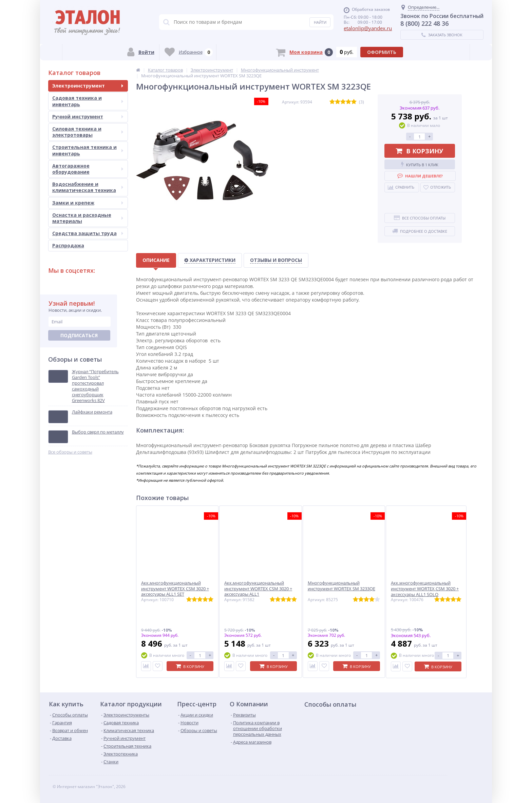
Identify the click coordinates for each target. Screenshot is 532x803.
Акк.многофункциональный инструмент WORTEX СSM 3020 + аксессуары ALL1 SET (175, 589)
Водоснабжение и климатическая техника (88, 187)
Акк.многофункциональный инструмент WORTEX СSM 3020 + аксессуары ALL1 (256, 589)
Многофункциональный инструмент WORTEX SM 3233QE (338, 586)
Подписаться (79, 335)
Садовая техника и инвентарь (88, 101)
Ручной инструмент (88, 117)
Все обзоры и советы (70, 452)
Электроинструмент (88, 86)
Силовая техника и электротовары (88, 132)
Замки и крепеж (88, 203)
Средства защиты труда (88, 233)
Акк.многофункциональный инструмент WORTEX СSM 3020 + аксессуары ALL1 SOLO (419, 589)
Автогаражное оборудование (88, 169)
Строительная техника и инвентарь (88, 150)
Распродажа (68, 245)
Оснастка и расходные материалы (88, 218)
